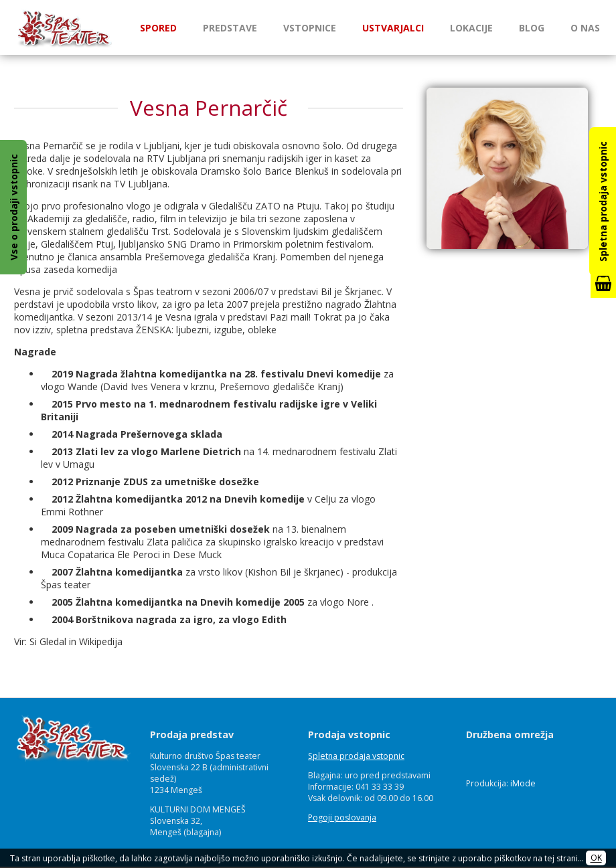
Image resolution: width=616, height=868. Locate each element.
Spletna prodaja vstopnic (356, 756)
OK (596, 858)
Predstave (230, 28)
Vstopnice (310, 28)
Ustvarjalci (393, 28)
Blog (532, 28)
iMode (523, 783)
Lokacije (471, 28)
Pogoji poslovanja (342, 817)
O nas (585, 28)
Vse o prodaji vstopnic (14, 207)
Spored (158, 28)
